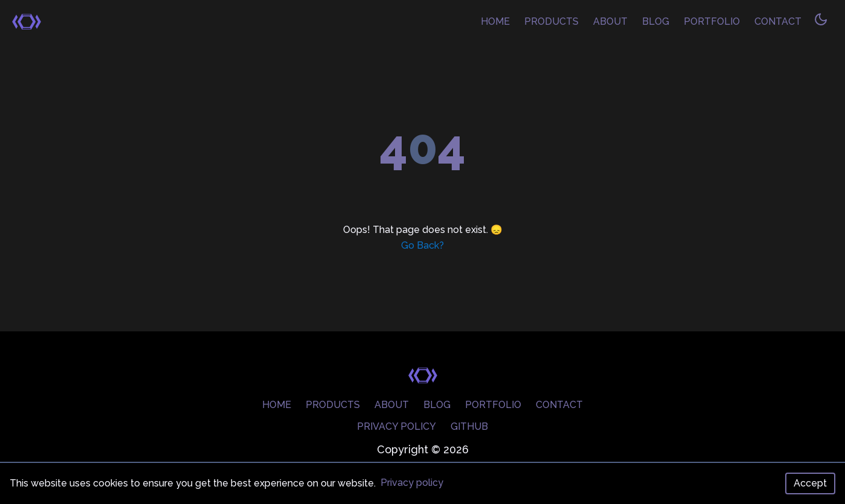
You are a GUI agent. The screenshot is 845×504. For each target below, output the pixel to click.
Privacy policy (412, 483)
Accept (810, 483)
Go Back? (422, 245)
